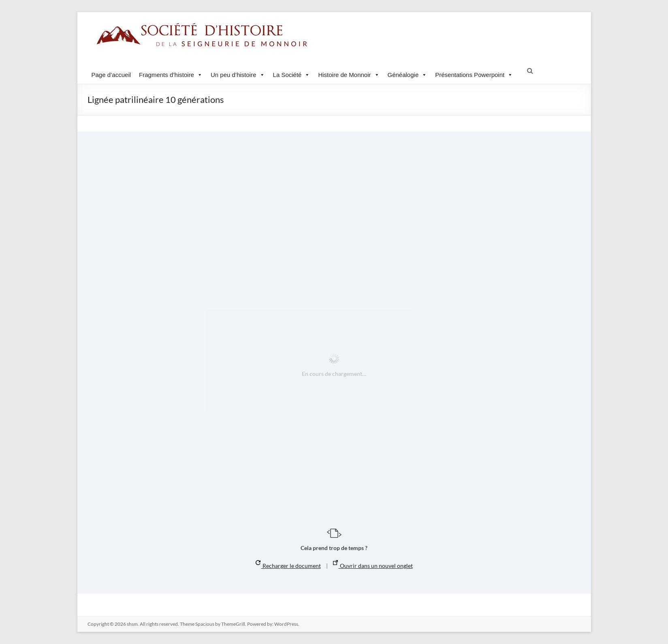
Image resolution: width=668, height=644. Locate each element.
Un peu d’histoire (238, 75)
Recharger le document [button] (288, 565)
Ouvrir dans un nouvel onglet (373, 565)
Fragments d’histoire (171, 75)
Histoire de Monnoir (349, 75)
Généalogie (408, 75)
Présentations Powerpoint (474, 75)
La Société (292, 75)
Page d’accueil (111, 75)
